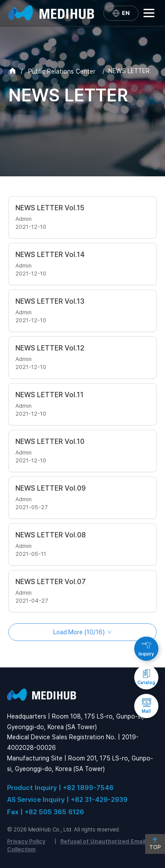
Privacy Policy (26, 841)
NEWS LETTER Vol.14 (50, 255)
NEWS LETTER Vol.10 (50, 441)
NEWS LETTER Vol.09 (51, 488)
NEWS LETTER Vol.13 (50, 301)
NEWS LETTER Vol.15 (50, 208)
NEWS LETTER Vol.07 (51, 582)
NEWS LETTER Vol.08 (51, 535)
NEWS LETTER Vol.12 (50, 348)
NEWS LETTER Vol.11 (49, 395)
